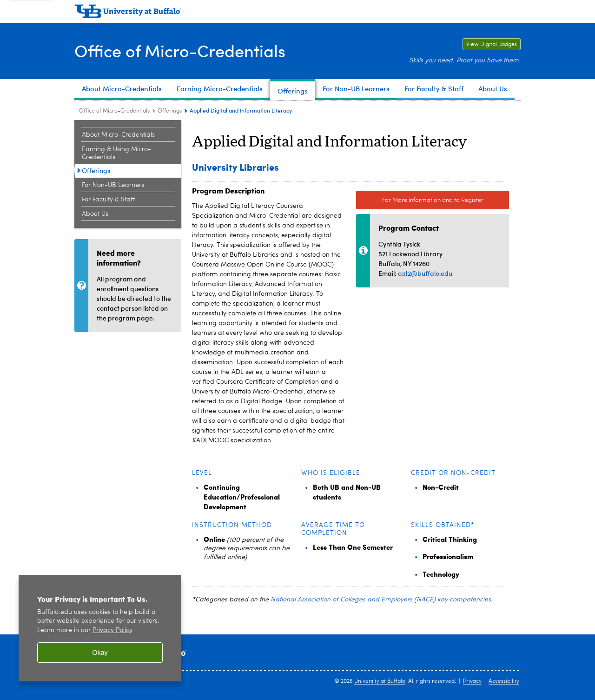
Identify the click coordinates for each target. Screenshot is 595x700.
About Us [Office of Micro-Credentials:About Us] (95, 214)
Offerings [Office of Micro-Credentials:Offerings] (170, 111)
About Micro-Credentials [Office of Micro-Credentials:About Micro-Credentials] (118, 135)
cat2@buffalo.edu (425, 273)
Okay (100, 653)
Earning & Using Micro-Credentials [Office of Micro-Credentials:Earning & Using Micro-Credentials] (116, 153)
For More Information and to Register (433, 200)
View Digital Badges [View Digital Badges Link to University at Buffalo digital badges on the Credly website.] (490, 45)
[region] (100, 628)
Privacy (472, 681)
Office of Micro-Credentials (180, 50)
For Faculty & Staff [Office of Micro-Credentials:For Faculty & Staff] (108, 200)
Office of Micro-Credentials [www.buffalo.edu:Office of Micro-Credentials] (114, 111)
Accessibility (504, 681)
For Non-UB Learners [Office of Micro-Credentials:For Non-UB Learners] (113, 185)
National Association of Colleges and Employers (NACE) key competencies (381, 600)
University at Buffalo (380, 681)
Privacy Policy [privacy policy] (112, 630)
